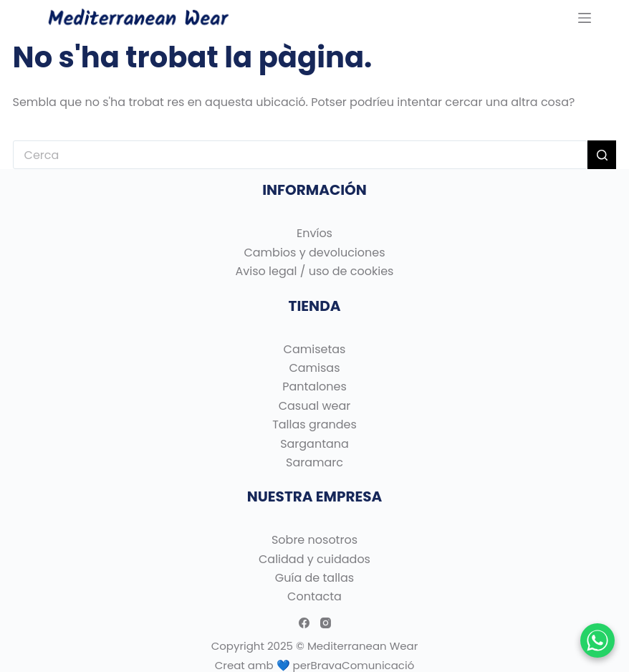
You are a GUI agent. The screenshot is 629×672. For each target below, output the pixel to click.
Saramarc (314, 462)
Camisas (314, 368)
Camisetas (315, 349)
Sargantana (314, 444)
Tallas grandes (314, 424)
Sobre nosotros (314, 540)
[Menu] (585, 18)
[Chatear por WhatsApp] (597, 640)
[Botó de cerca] (602, 155)
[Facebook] (304, 623)
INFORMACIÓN (314, 190)
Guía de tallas (314, 578)
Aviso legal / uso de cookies (315, 271)
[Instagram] (326, 623)
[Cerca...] (301, 155)
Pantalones (314, 387)
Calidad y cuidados (314, 559)
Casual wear (315, 406)
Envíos (314, 233)
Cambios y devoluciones (314, 253)
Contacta (314, 596)
